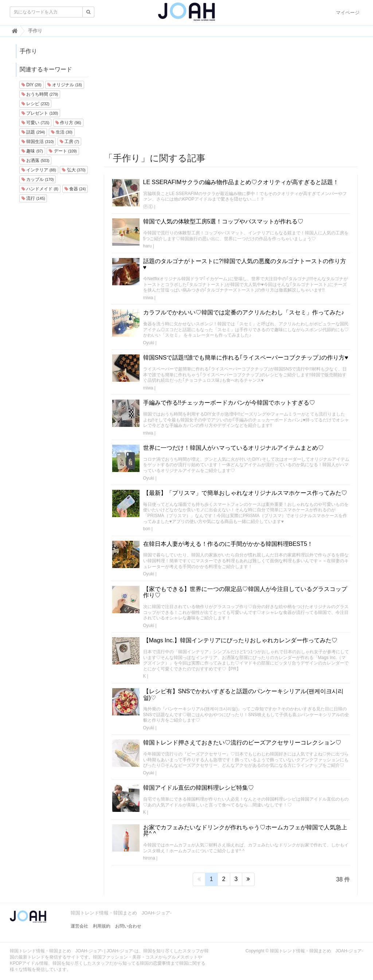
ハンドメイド (40, 189)
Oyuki (149, 343)
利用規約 (102, 926)
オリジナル (65, 85)
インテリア (39, 170)
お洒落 (35, 160)
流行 (33, 198)
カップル (38, 179)
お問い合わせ (128, 926)
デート (63, 151)
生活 (62, 132)
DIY (32, 85)
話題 (33, 132)
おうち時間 (40, 94)
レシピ (35, 104)
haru (148, 246)
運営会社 (79, 926)
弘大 (74, 170)
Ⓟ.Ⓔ (148, 207)
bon (147, 529)
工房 (69, 142)
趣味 (32, 151)
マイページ (348, 13)
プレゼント (40, 113)
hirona (149, 858)
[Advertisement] (231, 95)
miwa (148, 298)
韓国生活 (38, 142)
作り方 (68, 123)
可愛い (35, 123)
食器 (75, 189)
